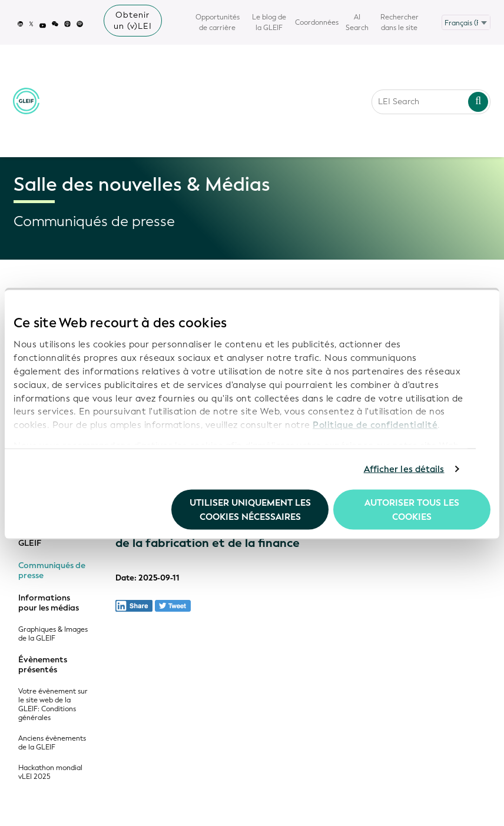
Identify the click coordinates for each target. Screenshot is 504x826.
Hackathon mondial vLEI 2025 (50, 772)
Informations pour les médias (49, 603)
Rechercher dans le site (399, 22)
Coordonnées (317, 22)
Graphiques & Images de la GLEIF (53, 634)
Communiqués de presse (52, 571)
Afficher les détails (404, 469)
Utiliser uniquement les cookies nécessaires (250, 509)
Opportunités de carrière (218, 22)
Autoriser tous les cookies (412, 509)
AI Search (357, 22)
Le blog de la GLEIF (269, 22)
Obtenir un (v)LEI (133, 21)
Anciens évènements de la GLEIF (52, 743)
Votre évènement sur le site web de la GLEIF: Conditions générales (53, 705)
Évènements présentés (43, 665)
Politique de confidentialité (375, 425)
